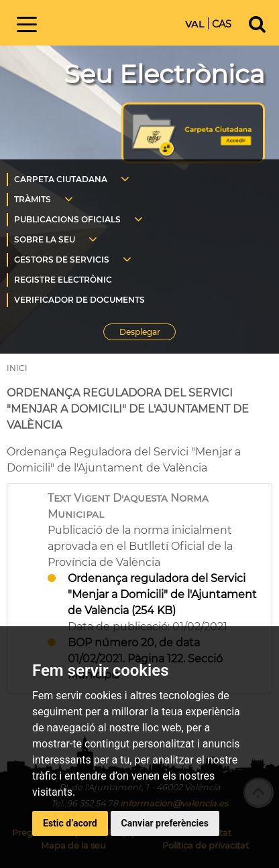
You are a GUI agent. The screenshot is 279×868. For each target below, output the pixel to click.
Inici (109, 22)
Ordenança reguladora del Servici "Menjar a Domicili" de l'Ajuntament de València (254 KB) (162, 594)
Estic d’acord (70, 823)
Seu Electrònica (164, 74)
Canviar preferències (165, 823)
